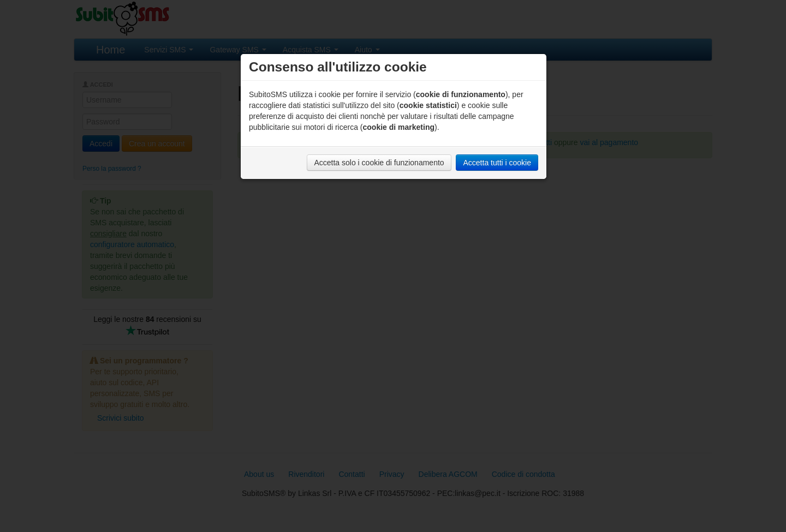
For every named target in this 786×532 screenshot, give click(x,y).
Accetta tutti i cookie (497, 163)
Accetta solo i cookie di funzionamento (379, 163)
